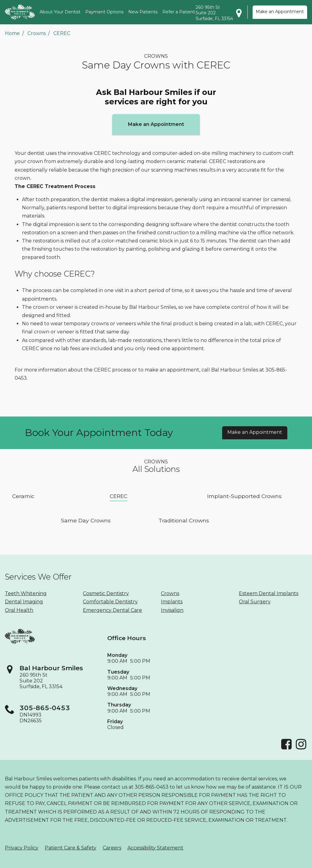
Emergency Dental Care (112, 610)
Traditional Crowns (184, 520)
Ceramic (23, 496)
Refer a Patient (179, 12)
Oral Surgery (255, 602)
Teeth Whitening (26, 593)
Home (12, 33)
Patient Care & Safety (71, 848)
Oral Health (19, 610)
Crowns (37, 33)
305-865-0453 (45, 708)
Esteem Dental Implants (269, 593)
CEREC (62, 33)
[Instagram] (301, 749)
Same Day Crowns (86, 520)
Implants (172, 602)
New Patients (143, 12)
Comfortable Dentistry (110, 602)
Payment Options (104, 12)
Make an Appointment (280, 12)
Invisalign (172, 610)
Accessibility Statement (155, 848)
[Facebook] (286, 749)
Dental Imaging (24, 602)
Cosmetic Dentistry (106, 593)
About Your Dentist (60, 12)
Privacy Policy (22, 848)
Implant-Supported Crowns (244, 496)
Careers (112, 848)
